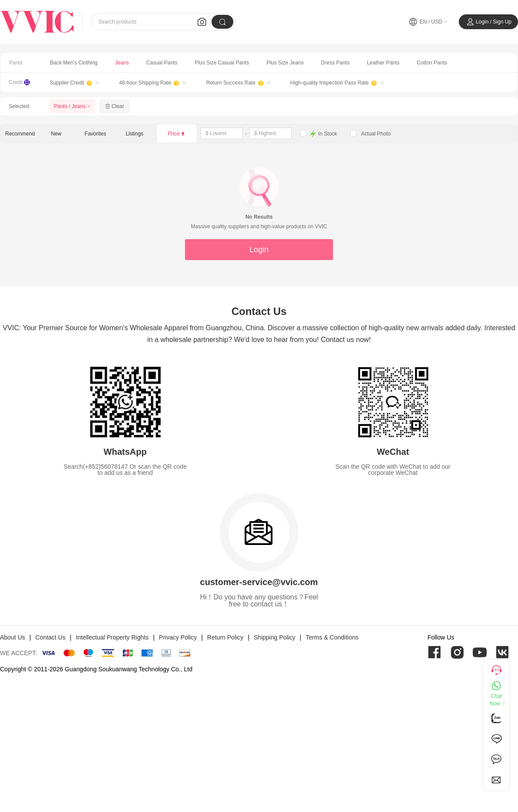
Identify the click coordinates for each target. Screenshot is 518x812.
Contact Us (50, 637)
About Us (13, 637)
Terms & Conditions (332, 637)
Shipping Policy (275, 637)
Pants (16, 63)
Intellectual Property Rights (112, 637)
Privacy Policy (178, 637)
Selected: (20, 106)
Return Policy (225, 637)
